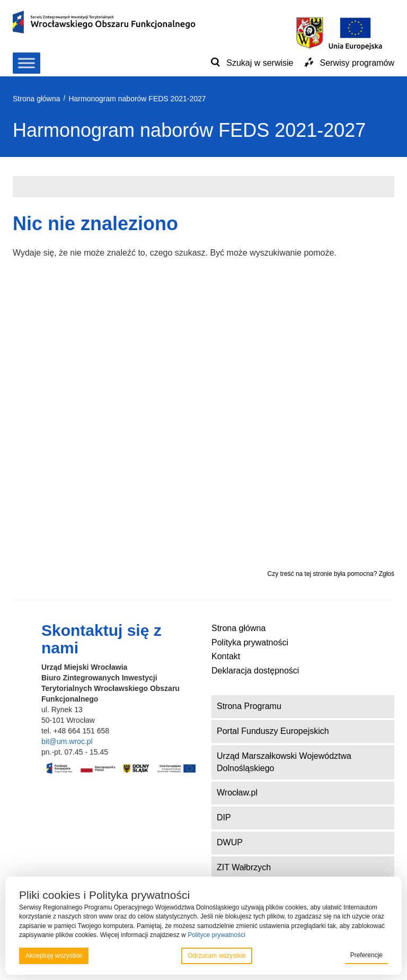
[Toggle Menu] (26, 63)
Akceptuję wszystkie (54, 956)
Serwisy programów (357, 63)
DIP (224, 817)
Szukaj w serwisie (260, 63)
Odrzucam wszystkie (217, 956)
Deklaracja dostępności (255, 671)
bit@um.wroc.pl (67, 741)
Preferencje (366, 955)
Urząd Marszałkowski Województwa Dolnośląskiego (284, 762)
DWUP (230, 842)
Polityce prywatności (216, 935)
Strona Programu (249, 706)
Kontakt (226, 656)
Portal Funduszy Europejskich (273, 731)
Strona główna (238, 628)
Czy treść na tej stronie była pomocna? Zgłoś (331, 574)
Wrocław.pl (237, 793)
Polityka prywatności (250, 642)
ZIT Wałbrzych (244, 867)
